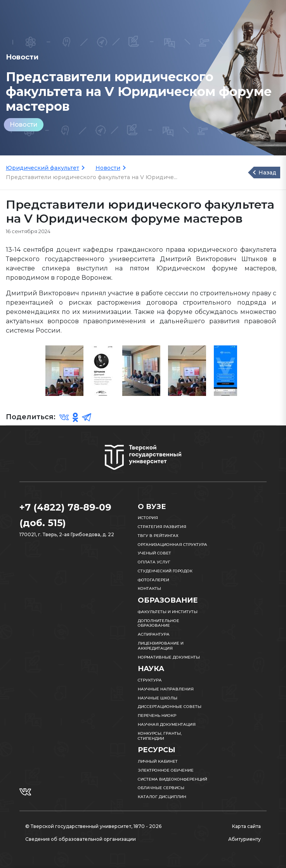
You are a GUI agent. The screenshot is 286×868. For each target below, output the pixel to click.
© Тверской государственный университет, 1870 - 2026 (93, 826)
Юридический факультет (42, 168)
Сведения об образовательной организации (81, 839)
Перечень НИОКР (157, 715)
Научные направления (166, 689)
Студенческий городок (165, 571)
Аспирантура (154, 634)
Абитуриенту (244, 839)
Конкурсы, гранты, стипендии (160, 736)
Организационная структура (172, 545)
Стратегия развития (162, 527)
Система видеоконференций (172, 779)
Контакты (149, 588)
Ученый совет (154, 553)
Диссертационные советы (170, 707)
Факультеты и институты (168, 612)
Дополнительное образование (159, 623)
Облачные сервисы (161, 788)
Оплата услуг (154, 562)
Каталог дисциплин (162, 797)
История (148, 518)
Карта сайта (246, 826)
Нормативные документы (169, 657)
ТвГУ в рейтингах (158, 536)
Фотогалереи (153, 580)
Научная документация (167, 724)
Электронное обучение (166, 770)
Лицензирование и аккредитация (161, 646)
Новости (24, 125)
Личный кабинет (158, 761)
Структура (150, 680)
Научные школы (158, 698)
